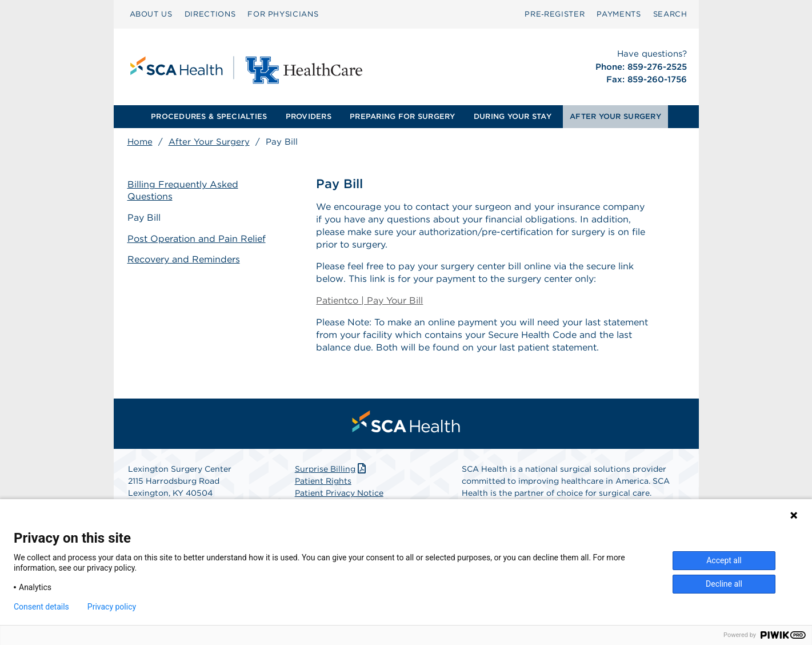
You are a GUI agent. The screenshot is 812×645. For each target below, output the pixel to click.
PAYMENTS (619, 14)
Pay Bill (144, 218)
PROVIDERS (309, 116)
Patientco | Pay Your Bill (369, 300)
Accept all (724, 560)
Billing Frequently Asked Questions (183, 190)
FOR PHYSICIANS (283, 14)
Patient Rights (323, 481)
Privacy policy (112, 607)
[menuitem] (151, 14)
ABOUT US (151, 14)
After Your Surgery (209, 142)
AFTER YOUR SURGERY (615, 116)
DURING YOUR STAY (513, 116)
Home (140, 142)
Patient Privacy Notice (339, 493)
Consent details (41, 607)
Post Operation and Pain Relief (197, 239)
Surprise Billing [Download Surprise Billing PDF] (332, 469)
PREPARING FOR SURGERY (402, 116)
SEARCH (670, 14)
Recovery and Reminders (184, 259)
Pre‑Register (555, 14)
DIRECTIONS (210, 14)
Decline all (724, 584)
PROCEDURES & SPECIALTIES (209, 116)
